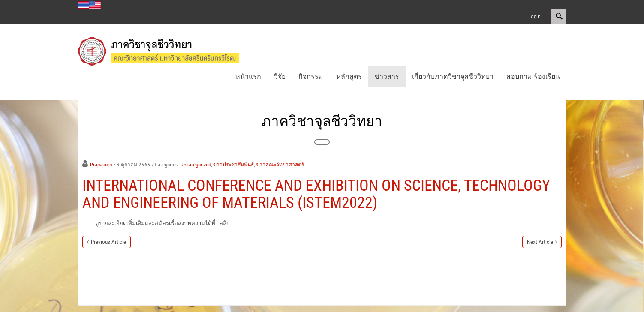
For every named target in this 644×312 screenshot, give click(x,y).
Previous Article (108, 242)
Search (559, 16)
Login (534, 16)
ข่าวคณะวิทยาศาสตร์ (280, 164)
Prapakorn (101, 164)
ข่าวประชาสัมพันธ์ (233, 164)
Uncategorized (196, 164)
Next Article (540, 242)
